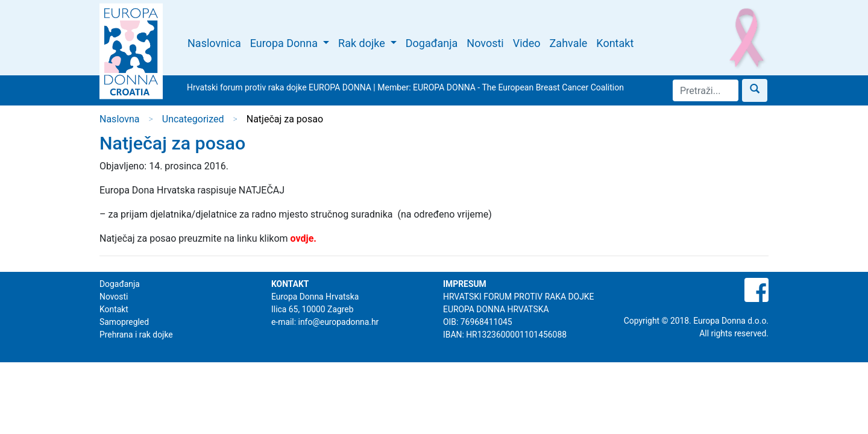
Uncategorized (193, 119)
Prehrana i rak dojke (136, 335)
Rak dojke (363, 43)
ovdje (302, 238)
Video (527, 43)
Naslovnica (214, 43)
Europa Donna (285, 43)
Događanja (432, 43)
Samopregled (124, 322)
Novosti (485, 43)
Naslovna (120, 119)
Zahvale (569, 43)
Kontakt (615, 43)
